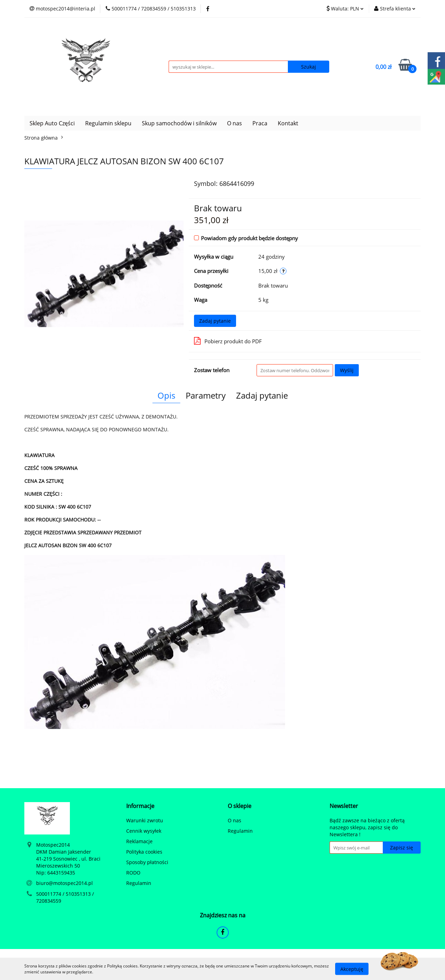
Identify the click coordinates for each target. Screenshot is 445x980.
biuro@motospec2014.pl (64, 883)
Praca (260, 123)
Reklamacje (139, 841)
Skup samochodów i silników (179, 123)
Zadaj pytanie (215, 321)
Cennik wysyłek (144, 831)
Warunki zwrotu (145, 820)
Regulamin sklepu (108, 123)
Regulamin (139, 883)
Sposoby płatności (147, 862)
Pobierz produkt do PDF (228, 341)
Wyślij (347, 370)
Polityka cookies (144, 852)
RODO (133, 873)
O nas (234, 123)
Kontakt (288, 123)
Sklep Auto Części (52, 123)
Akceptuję (352, 969)
